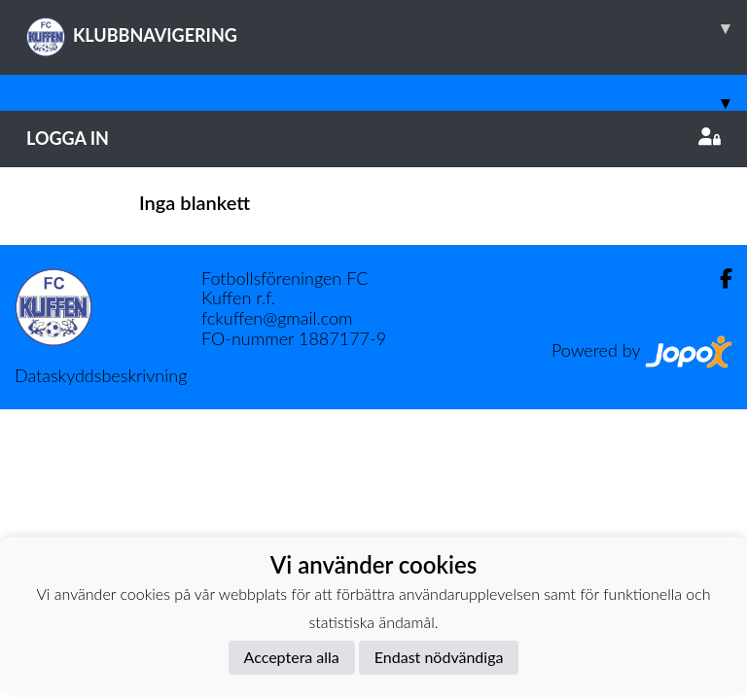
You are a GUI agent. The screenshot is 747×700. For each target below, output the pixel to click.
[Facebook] (718, 279)
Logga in (373, 138)
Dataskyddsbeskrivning (101, 375)
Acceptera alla (292, 657)
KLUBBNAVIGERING (387, 28)
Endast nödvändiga (439, 657)
